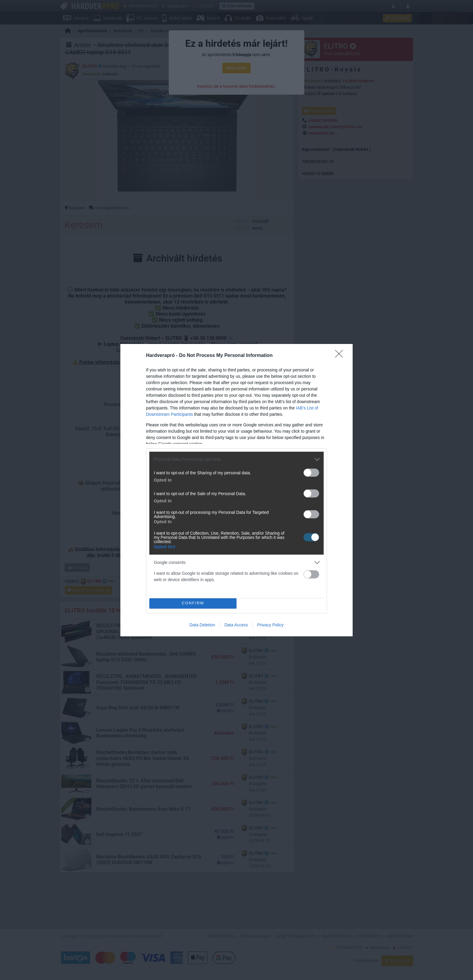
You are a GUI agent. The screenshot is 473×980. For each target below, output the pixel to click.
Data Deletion (202, 625)
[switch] (311, 473)
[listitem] (237, 459)
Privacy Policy (270, 625)
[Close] (341, 356)
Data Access (236, 625)
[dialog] (237, 490)
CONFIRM (193, 603)
